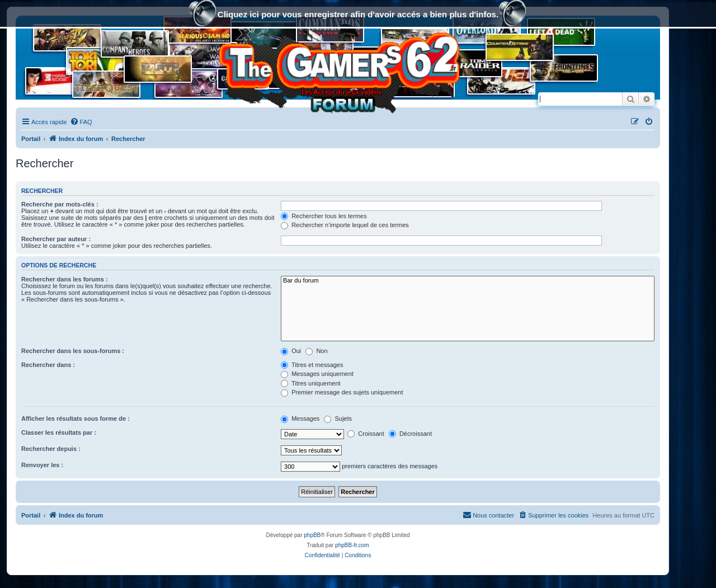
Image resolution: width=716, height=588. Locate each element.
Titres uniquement (311, 383)
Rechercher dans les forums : (65, 279)
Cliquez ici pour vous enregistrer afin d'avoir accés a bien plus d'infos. (358, 15)
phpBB (312, 535)
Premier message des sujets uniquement (342, 392)
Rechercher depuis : (51, 449)
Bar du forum (468, 281)
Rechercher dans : (48, 365)
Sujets (338, 418)
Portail (31, 139)
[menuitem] (81, 122)
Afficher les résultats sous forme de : (76, 418)
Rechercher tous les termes (324, 216)
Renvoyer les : (42, 465)
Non (316, 351)
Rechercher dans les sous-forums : (73, 351)
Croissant (366, 434)
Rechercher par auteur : (56, 239)
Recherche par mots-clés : (60, 204)
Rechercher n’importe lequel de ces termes (345, 225)
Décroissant (410, 434)
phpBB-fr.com (352, 545)
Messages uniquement (317, 374)
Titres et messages (312, 365)
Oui (291, 351)
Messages (300, 418)
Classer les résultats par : (59, 432)
